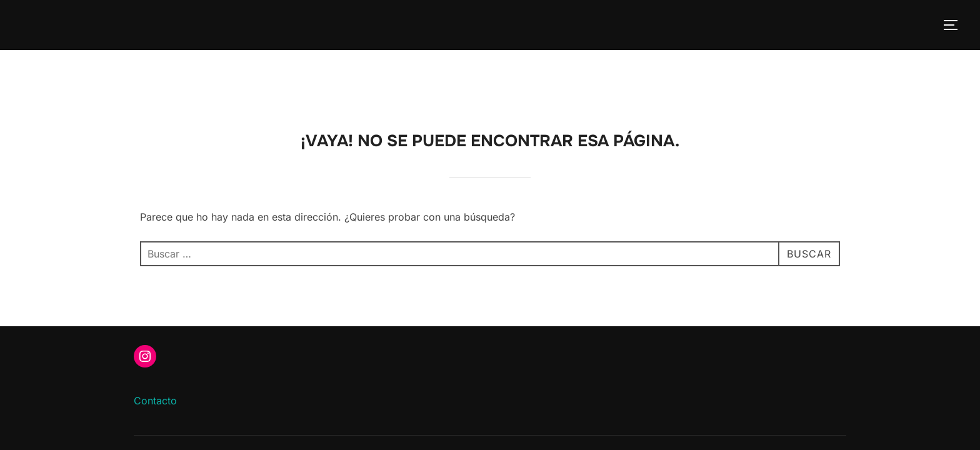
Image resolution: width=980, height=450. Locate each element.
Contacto (155, 351)
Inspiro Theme (757, 408)
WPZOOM (825, 408)
